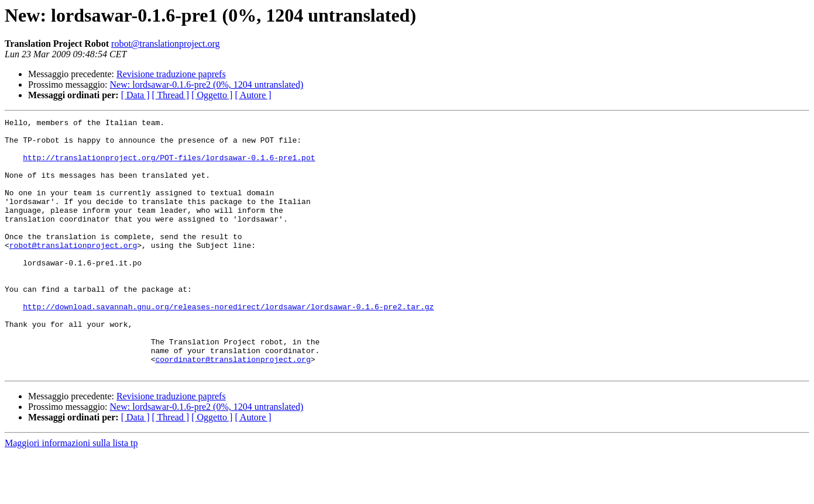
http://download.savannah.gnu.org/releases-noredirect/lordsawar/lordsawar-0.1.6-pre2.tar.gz (228, 345)
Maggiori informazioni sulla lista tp (71, 494)
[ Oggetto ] (212, 95)
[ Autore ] (253, 95)
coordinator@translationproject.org (233, 408)
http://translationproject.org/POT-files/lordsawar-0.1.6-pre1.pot (169, 166)
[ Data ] (135, 95)
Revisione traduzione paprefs (171, 74)
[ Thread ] (171, 95)
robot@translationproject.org (166, 44)
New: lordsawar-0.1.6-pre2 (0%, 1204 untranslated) (207, 84)
